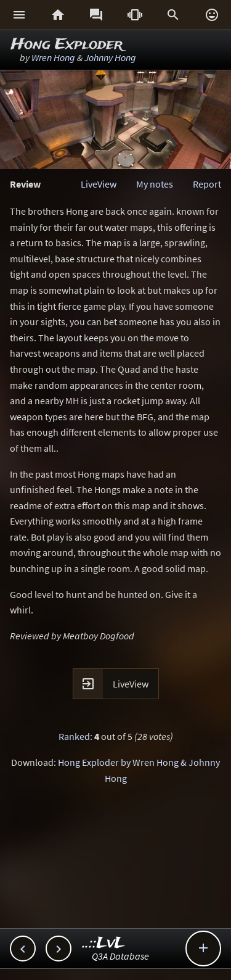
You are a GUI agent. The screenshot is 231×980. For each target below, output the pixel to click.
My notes (155, 184)
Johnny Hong (110, 57)
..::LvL (104, 943)
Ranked (74, 736)
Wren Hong (53, 57)
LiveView (99, 184)
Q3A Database (120, 956)
